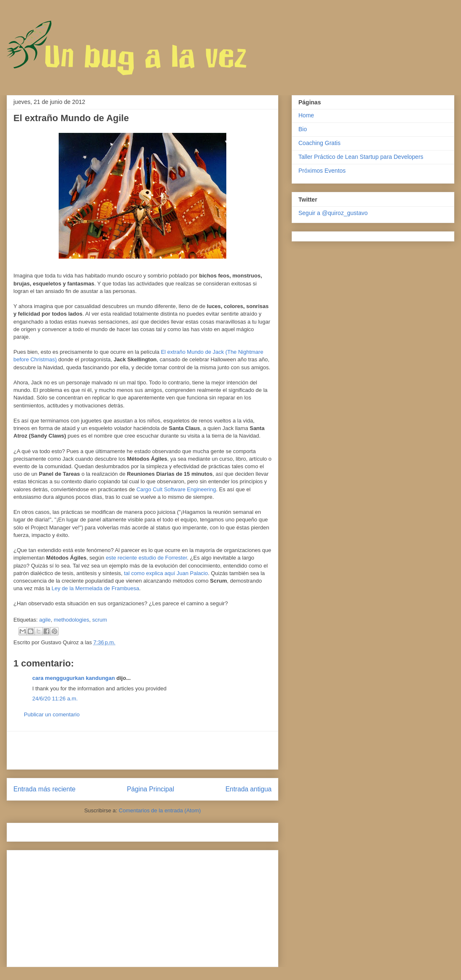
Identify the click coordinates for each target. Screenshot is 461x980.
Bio (303, 129)
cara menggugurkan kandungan (74, 678)
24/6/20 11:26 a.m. (55, 699)
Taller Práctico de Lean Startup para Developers (361, 157)
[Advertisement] (142, 750)
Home (306, 115)
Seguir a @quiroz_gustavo (333, 213)
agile (45, 620)
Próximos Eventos (322, 171)
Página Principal (151, 789)
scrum (100, 620)
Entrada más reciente (44, 789)
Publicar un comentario (52, 714)
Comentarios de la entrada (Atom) (160, 810)
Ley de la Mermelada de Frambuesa (95, 588)
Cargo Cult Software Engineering (176, 489)
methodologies (71, 620)
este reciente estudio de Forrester (146, 558)
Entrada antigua (249, 789)
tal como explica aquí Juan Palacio (166, 573)
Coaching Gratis (319, 143)
